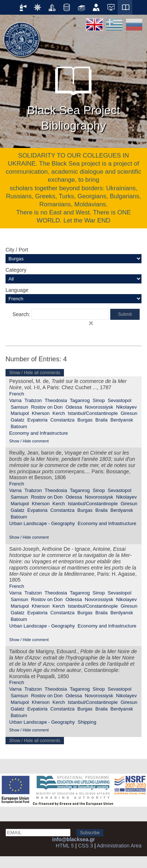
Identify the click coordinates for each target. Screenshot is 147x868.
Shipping (87, 722)
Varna (15, 400)
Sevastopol (119, 400)
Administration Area (119, 846)
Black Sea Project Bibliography (74, 95)
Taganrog (80, 400)
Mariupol (20, 413)
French (17, 394)
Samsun (19, 407)
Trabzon (33, 400)
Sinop (99, 400)
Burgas (85, 420)
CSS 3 (85, 846)
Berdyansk (122, 420)
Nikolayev (126, 407)
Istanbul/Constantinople (93, 413)
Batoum (19, 426)
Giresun (129, 413)
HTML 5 (65, 846)
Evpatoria (37, 420)
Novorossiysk (99, 407)
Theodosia (56, 400)
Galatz (18, 420)
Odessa (74, 407)
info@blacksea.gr (73, 839)
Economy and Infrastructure (39, 433)
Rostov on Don (47, 407)
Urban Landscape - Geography (42, 523)
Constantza (62, 420)
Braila (101, 420)
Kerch (59, 413)
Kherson (41, 413)
